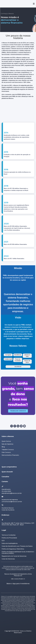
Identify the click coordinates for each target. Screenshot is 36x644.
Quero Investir (7, 472)
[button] (34, 4)
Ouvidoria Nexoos (8, 508)
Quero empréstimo (9, 467)
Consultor (5, 477)
